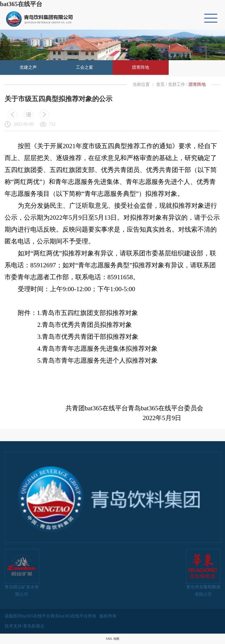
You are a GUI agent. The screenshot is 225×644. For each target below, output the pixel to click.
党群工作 (177, 84)
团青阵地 (141, 67)
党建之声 (28, 67)
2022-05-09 (24, 124)
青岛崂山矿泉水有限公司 (22, 573)
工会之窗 (84, 67)
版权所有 (108, 616)
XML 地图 (112, 639)
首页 (160, 84)
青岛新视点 (34, 626)
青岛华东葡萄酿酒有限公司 (203, 573)
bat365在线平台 (21, 4)
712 (52, 124)
